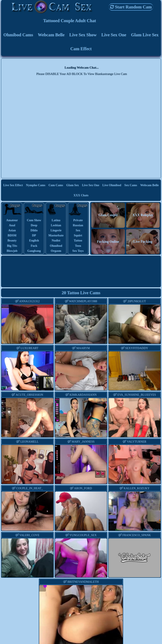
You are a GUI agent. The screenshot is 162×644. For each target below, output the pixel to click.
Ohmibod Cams (18, 35)
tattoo (78, 240)
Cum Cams (56, 185)
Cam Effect (81, 49)
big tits (12, 246)
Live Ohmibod (112, 185)
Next (47, 371)
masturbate (56, 235)
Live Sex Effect (13, 185)
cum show (34, 220)
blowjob (12, 251)
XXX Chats (81, 195)
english (34, 240)
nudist (56, 240)
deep (34, 225)
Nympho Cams (36, 185)
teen (78, 246)
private (78, 220)
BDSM (12, 235)
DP (34, 235)
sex (78, 230)
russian (78, 225)
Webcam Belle (51, 35)
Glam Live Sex (145, 35)
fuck (34, 246)
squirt (78, 235)
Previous (8, 371)
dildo (34, 230)
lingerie (56, 230)
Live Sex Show (83, 35)
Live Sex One (114, 35)
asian (12, 230)
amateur (12, 220)
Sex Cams (131, 185)
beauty (12, 240)
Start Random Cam (131, 7)
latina (56, 220)
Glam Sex (73, 185)
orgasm (56, 251)
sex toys (78, 251)
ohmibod (56, 246)
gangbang (34, 251)
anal (12, 225)
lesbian (56, 225)
